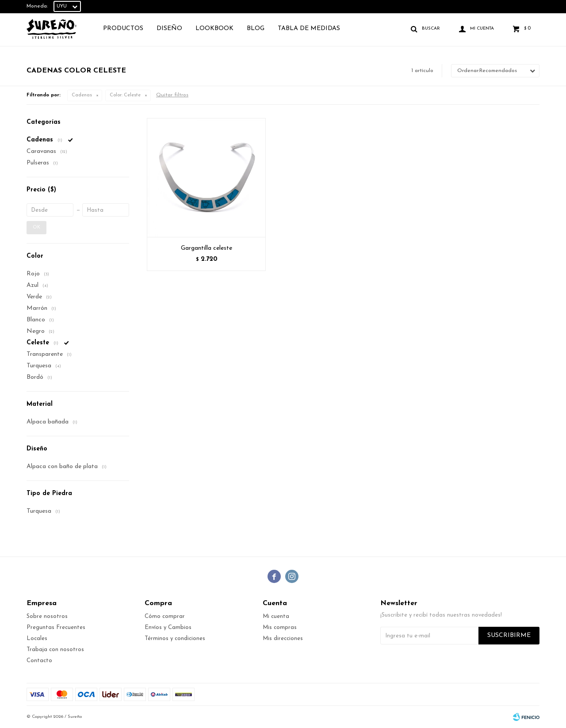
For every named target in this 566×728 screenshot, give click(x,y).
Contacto (39, 661)
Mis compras (280, 627)
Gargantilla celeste (207, 248)
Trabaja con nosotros (55, 650)
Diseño (169, 29)
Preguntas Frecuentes (56, 627)
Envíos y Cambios (168, 627)
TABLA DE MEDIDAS (309, 29)
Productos (123, 29)
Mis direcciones (283, 638)
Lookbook (214, 29)
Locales (37, 638)
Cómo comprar (165, 616)
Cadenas (82, 95)
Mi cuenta (276, 616)
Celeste (125, 95)
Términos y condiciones (175, 638)
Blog (256, 29)
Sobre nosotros (47, 616)
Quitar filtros (172, 95)
